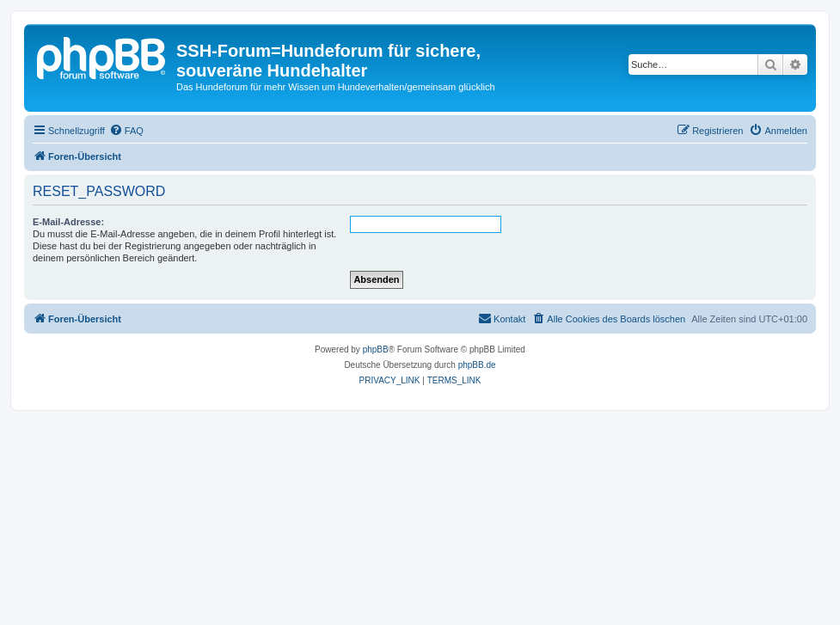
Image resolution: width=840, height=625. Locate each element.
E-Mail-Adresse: (68, 222)
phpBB (376, 349)
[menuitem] (126, 131)
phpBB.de (477, 365)
